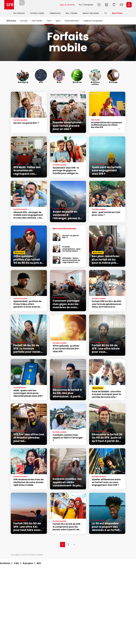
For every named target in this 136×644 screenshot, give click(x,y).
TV (105, 13)
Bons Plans (117, 13)
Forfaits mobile (37, 13)
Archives (5, 563)
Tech (49, 21)
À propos (28, 563)
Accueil (24, 21)
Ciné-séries (37, 21)
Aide (99, 5)
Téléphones (55, 13)
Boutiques (107, 5)
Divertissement (72, 21)
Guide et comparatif (93, 21)
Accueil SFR (9, 5)
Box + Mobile (72, 13)
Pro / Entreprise (86, 5)
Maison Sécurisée (91, 13)
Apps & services (67, 5)
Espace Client (129, 5)
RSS (39, 563)
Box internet (19, 13)
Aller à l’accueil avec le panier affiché (114, 5)
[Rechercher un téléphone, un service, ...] (37, 5)
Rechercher (52, 5)
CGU (16, 563)
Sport (58, 21)
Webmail (122, 5)
